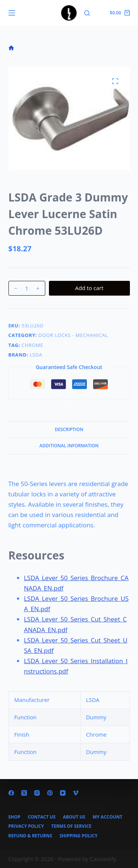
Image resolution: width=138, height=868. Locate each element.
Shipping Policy (79, 836)
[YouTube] (63, 793)
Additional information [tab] (69, 446)
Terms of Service (71, 826)
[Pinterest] (50, 793)
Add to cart (89, 288)
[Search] (87, 13)
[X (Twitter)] (24, 793)
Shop (15, 817)
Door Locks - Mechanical (73, 335)
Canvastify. (104, 859)
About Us (74, 817)
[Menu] (12, 13)
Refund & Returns (30, 836)
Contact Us (42, 817)
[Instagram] (37, 793)
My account (108, 817)
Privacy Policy (26, 826)
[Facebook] (11, 793)
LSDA (36, 355)
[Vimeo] (76, 793)
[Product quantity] (27, 288)
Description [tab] (69, 429)
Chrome (33, 345)
